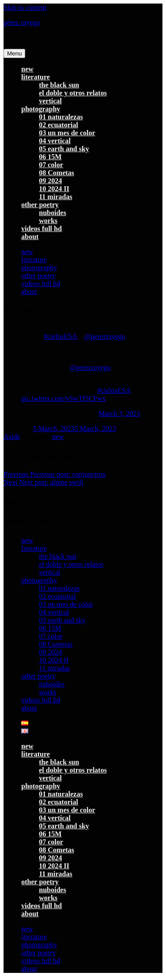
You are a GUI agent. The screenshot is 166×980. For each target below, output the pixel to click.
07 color (51, 165)
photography (41, 109)
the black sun (59, 85)
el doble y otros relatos (73, 93)
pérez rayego (22, 22)
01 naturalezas (61, 117)
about (30, 237)
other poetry (40, 205)
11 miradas (56, 197)
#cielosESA (61, 336)
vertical (50, 101)
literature (36, 77)
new (27, 69)
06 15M (50, 157)
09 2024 (50, 181)
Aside (12, 437)
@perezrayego (105, 336)
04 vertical (55, 141)
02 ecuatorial (58, 125)
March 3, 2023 (120, 414)
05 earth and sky (64, 149)
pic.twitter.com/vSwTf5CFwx (64, 398)
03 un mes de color (67, 133)
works (48, 221)
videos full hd (42, 229)
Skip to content (25, 7)
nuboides (52, 213)
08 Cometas (57, 173)
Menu (14, 53)
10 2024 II (54, 189)
